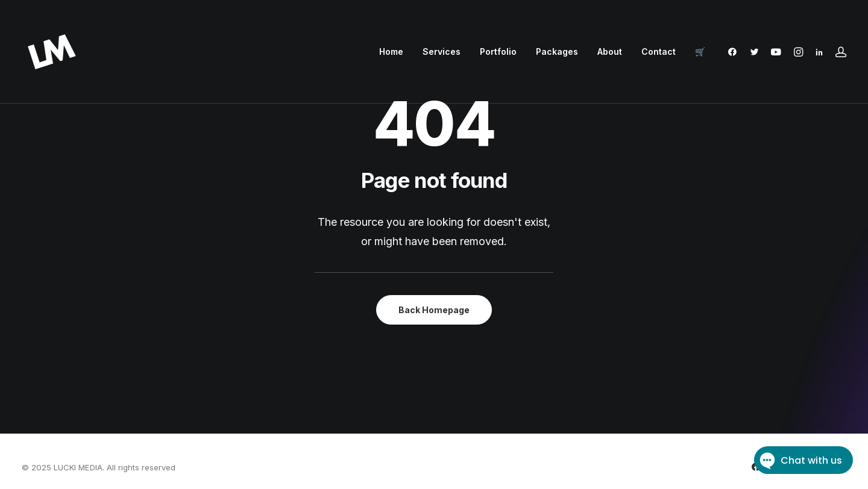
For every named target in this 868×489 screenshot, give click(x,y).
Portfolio (498, 51)
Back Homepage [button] (434, 310)
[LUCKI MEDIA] (52, 52)
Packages (557, 51)
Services (442, 51)
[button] (735, 52)
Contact (659, 51)
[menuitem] (391, 52)
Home (391, 51)
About (610, 51)
